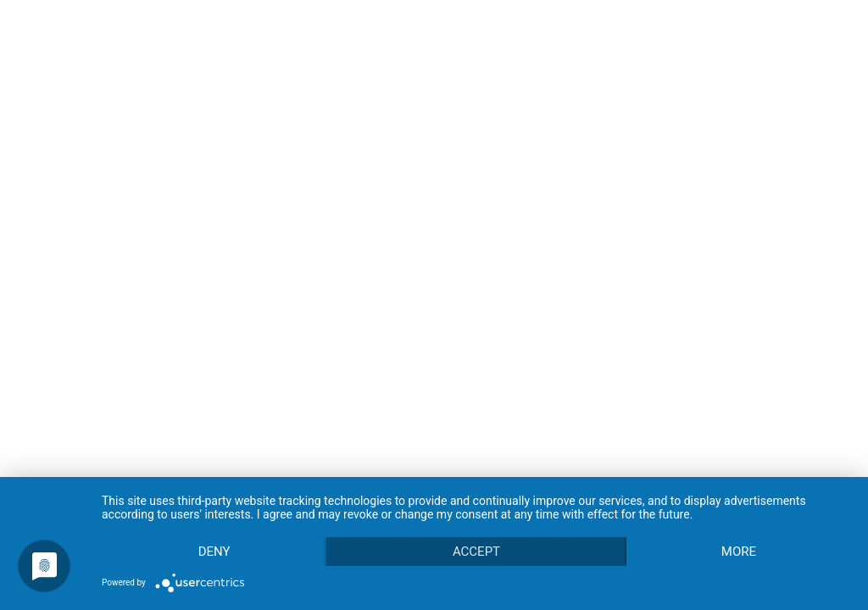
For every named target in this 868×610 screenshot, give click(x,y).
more (739, 552)
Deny (214, 552)
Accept (476, 552)
